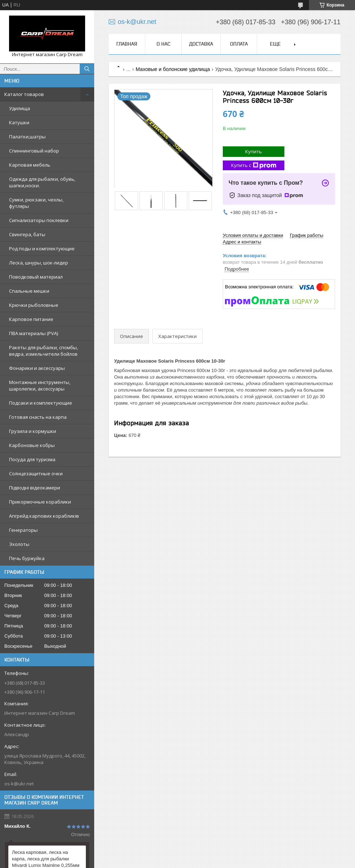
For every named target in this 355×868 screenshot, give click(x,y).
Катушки (19, 122)
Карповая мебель (30, 165)
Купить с (254, 165)
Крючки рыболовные (34, 305)
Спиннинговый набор (34, 151)
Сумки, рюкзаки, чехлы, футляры (36, 203)
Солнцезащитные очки (36, 473)
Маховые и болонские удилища (173, 69)
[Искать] (87, 69)
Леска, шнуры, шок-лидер (39, 263)
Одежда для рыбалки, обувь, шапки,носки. (42, 182)
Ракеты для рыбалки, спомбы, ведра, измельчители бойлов (43, 351)
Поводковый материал (36, 277)
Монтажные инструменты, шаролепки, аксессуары (40, 385)
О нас (163, 44)
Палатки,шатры (27, 137)
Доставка (201, 44)
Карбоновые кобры (32, 445)
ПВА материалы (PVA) (34, 333)
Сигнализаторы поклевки (39, 220)
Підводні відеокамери (35, 488)
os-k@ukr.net (19, 784)
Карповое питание (31, 319)
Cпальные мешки (29, 291)
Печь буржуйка (27, 558)
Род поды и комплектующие (42, 249)
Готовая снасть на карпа (38, 417)
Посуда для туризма (32, 459)
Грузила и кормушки (33, 431)
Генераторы (23, 530)
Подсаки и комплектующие (41, 403)
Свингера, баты (27, 234)
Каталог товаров (24, 94)
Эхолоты (19, 544)
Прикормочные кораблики (40, 502)
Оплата (239, 44)
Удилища (20, 108)
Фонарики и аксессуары (37, 368)
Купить (254, 151)
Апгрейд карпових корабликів (44, 516)
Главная (127, 44)
